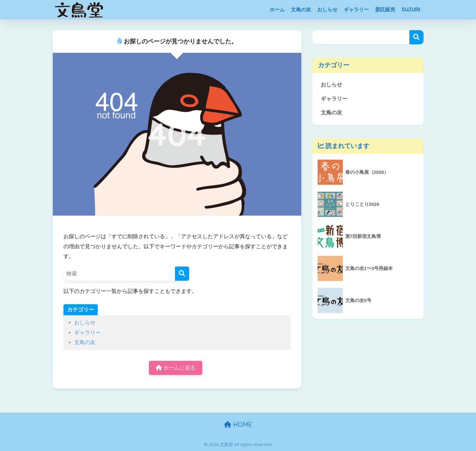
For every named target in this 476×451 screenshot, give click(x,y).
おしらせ (327, 10)
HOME (238, 424)
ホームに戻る (176, 368)
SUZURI (411, 10)
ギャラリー (356, 10)
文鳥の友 (301, 10)
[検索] (182, 274)
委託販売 (385, 10)
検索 (416, 37)
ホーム (277, 10)
